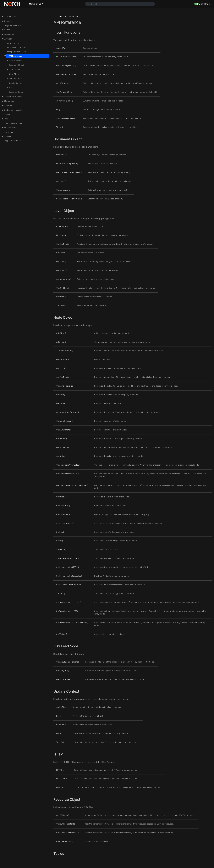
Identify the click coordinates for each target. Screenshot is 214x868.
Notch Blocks (10, 106)
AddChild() (61, 333)
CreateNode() (63, 226)
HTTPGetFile (62, 779)
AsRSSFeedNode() (65, 351)
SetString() (61, 594)
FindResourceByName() (67, 164)
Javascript (58, 17)
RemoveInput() (63, 514)
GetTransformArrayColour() (69, 465)
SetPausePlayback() (65, 118)
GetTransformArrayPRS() (67, 474)
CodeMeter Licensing (14, 110)
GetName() (61, 253)
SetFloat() (61, 532)
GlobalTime (61, 707)
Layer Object (14, 70)
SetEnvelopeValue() (65, 523)
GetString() (61, 456)
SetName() (61, 550)
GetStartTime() (63, 288)
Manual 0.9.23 (36, 4)
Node (59, 733)
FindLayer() (62, 155)
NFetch (60, 787)
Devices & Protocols (13, 97)
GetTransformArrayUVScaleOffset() (72, 485)
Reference (73, 17)
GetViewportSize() (65, 92)
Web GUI (9, 114)
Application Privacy (13, 141)
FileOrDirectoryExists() (67, 57)
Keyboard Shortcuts (14, 25)
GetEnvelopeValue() (65, 386)
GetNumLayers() (64, 190)
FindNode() (61, 235)
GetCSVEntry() (63, 815)
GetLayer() (61, 181)
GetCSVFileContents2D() (67, 833)
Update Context (15, 83)
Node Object (14, 74)
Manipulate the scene (17, 52)
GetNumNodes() (64, 279)
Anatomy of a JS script (17, 48)
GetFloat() (61, 395)
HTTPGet (60, 770)
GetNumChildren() (64, 421)
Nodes (7, 30)
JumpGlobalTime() (65, 101)
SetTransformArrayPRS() (67, 611)
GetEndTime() (62, 244)
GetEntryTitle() (63, 671)
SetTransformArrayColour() (69, 602)
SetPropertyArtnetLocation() (69, 585)
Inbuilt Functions (15, 61)
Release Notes (11, 128)
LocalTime (61, 725)
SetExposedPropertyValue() (69, 199)
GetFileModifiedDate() (66, 74)
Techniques (9, 34)
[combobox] (120, 4)
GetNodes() (62, 270)
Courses (8, 21)
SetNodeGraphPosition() (67, 558)
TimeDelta (61, 742)
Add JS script (13, 43)
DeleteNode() (63, 359)
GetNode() (61, 262)
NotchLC (8, 136)
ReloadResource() (65, 841)
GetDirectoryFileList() (66, 66)
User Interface (10, 17)
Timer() (60, 127)
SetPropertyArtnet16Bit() (68, 567)
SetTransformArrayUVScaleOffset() (72, 623)
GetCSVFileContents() (66, 824)
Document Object (16, 65)
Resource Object (16, 92)
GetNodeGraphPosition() (68, 412)
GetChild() (61, 368)
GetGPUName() (63, 83)
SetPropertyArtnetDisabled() (69, 576)
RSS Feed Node (15, 79)
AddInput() (61, 342)
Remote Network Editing (16, 123)
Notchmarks (10, 132)
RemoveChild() (63, 506)
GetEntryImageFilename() (68, 662)
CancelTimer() (63, 48)
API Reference (15, 56)
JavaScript (9, 39)
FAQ (6, 119)
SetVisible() (62, 305)
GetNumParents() (64, 430)
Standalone (9, 101)
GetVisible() (62, 297)
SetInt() (60, 541)
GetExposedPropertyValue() (69, 172)
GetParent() (62, 439)
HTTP (11, 88)
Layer (59, 716)
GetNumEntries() (64, 679)
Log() (59, 109)
